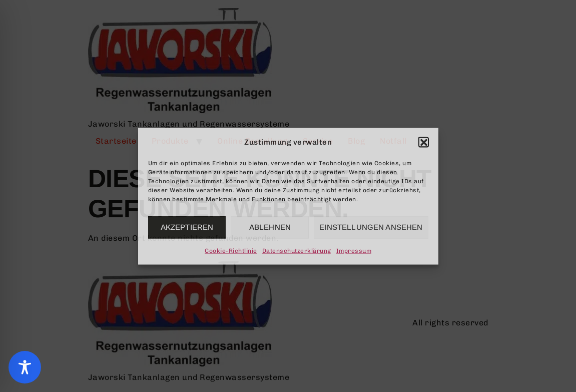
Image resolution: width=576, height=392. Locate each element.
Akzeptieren (187, 227)
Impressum (354, 250)
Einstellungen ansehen (371, 227)
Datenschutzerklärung (297, 250)
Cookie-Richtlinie (231, 250)
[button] (423, 142)
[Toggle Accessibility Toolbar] (25, 367)
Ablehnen (270, 227)
